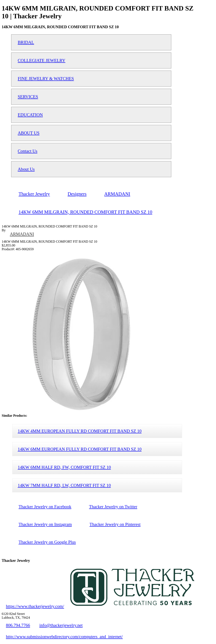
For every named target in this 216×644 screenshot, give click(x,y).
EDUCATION (30, 115)
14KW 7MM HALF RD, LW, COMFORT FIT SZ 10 (64, 485)
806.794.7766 (18, 625)
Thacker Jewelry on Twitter (113, 507)
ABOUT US (29, 133)
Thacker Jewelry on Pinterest (115, 524)
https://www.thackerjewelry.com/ (35, 606)
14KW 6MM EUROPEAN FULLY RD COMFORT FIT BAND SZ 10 (80, 449)
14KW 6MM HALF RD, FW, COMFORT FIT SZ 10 (64, 467)
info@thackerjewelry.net (61, 625)
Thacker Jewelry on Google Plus (47, 542)
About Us (26, 169)
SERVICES (28, 97)
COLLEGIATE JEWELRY (42, 60)
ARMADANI (22, 234)
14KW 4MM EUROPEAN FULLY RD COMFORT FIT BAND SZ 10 (80, 431)
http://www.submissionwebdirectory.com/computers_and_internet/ (64, 637)
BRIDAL (26, 42)
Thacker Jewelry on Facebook (45, 507)
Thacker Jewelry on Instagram (45, 524)
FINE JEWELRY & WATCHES (46, 78)
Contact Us (28, 151)
